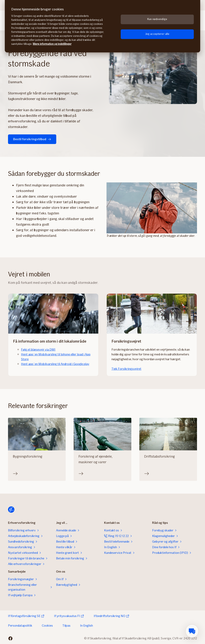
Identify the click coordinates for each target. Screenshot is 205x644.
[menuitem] (192, 631)
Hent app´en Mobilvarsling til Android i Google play (55, 364)
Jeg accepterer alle (157, 34)
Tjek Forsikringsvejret (126, 369)
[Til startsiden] (11, 510)
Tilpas (66, 625)
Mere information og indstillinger (52, 44)
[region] (102, 26)
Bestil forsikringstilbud (32, 139)
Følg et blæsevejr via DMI (38, 349)
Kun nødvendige (157, 19)
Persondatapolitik (20, 625)
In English (86, 625)
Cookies (47, 625)
